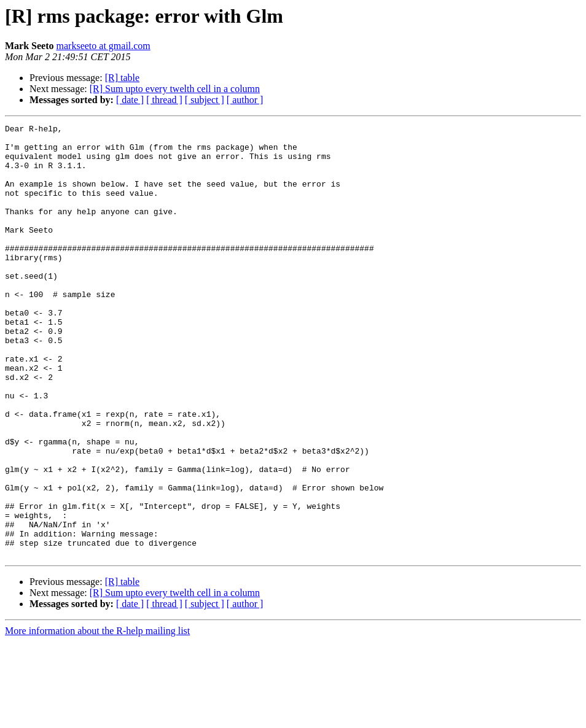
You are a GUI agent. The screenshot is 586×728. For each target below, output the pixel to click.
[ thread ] (164, 100)
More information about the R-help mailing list (97, 717)
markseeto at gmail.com (104, 46)
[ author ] (245, 100)
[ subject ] (205, 100)
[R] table (122, 78)
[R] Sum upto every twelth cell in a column (175, 89)
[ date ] (130, 100)
